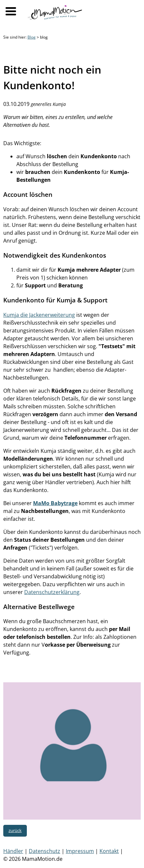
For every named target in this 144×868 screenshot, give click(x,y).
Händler (13, 851)
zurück (15, 830)
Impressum (80, 851)
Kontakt (109, 851)
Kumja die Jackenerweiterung (39, 315)
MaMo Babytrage (55, 503)
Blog (32, 37)
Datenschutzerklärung (52, 592)
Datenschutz (45, 851)
